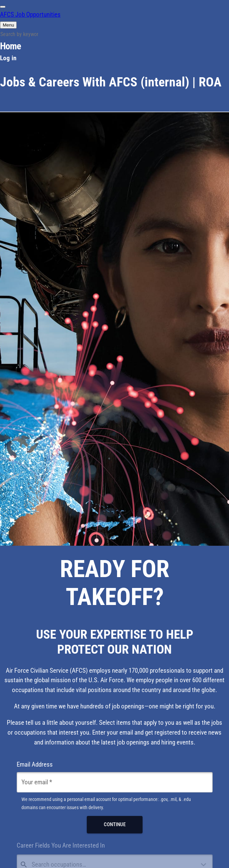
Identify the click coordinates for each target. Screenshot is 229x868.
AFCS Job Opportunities (30, 14)
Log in (8, 58)
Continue (115, 824)
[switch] (3, 7)
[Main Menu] (8, 25)
